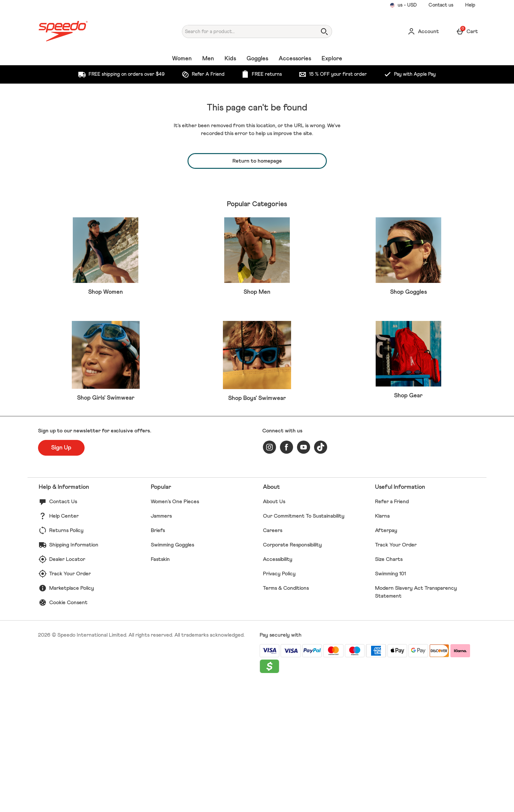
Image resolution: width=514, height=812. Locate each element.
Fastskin (160, 688)
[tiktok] (321, 576)
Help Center (64, 644)
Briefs (158, 659)
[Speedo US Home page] (95, 31)
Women (182, 59)
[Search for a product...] (243, 31)
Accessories (295, 59)
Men (208, 59)
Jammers (161, 644)
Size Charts (389, 688)
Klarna (382, 644)
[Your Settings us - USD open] (403, 5)
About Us (274, 630)
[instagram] (269, 576)
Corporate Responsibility (292, 673)
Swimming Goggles (172, 673)
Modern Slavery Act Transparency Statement (416, 721)
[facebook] (287, 576)
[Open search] (324, 31)
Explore (332, 59)
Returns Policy (66, 659)
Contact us (441, 5)
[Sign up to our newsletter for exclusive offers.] (61, 576)
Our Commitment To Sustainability (304, 644)
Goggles (257, 59)
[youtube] (304, 576)
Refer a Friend (392, 630)
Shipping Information (74, 673)
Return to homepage (257, 161)
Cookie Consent (68, 731)
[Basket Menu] (467, 31)
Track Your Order (70, 702)
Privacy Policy (279, 702)
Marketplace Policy (72, 717)
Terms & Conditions (286, 717)
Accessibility (278, 688)
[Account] (423, 31)
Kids (230, 59)
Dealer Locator (67, 688)
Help (470, 5)
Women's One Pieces (175, 630)
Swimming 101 (390, 702)
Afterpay (386, 659)
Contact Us (63, 630)
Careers (273, 659)
